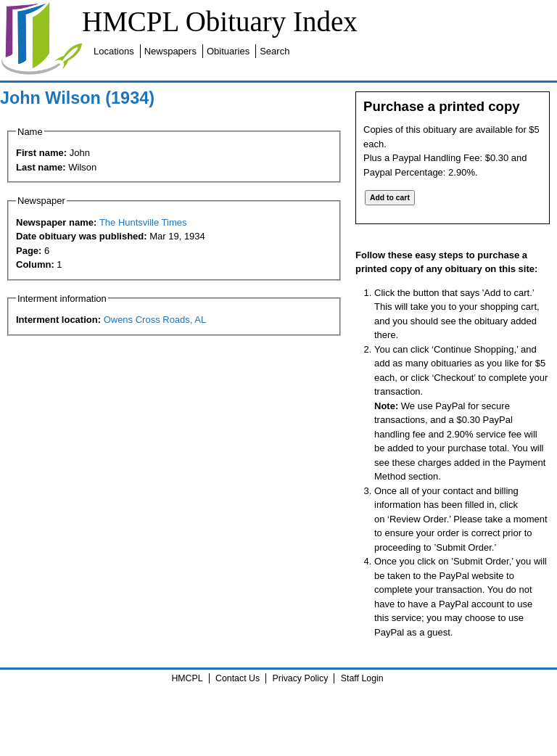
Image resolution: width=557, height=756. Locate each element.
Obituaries (228, 51)
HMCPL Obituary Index (220, 21)
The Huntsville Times (143, 222)
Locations (114, 51)
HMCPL (187, 678)
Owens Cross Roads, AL (155, 320)
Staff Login (362, 678)
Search (275, 51)
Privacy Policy (301, 678)
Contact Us (238, 678)
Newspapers (170, 51)
